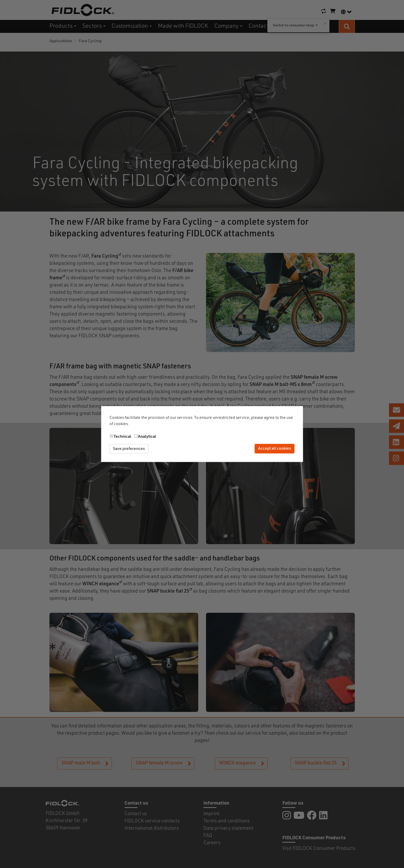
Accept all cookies (275, 449)
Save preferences (129, 449)
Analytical (147, 436)
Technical (122, 436)
